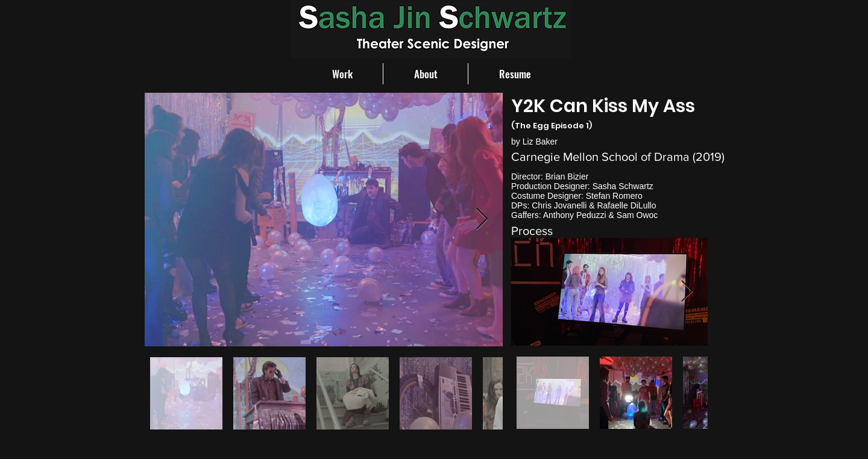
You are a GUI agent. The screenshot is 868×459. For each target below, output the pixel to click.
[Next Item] (482, 220)
